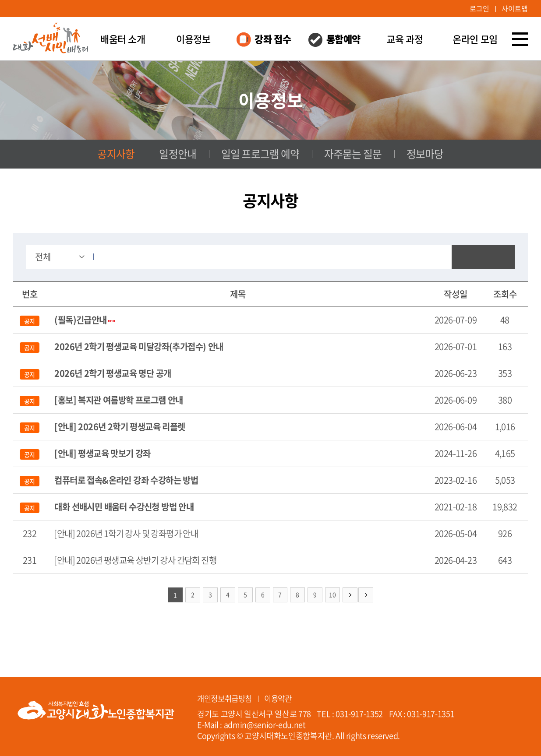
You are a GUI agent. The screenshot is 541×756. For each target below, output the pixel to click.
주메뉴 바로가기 (0, 0)
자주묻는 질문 (353, 155)
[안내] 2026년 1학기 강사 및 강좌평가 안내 (126, 534)
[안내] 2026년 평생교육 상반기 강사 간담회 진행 (135, 561)
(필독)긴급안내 (80, 320)
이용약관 (282, 697)
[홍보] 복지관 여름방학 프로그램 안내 (118, 400)
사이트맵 (515, 9)
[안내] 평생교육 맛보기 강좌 (102, 454)
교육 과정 (405, 39)
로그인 (479, 9)
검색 (483, 257)
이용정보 (193, 39)
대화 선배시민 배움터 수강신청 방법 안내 (124, 507)
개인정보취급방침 (226, 697)
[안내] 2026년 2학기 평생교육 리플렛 (120, 427)
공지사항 (116, 155)
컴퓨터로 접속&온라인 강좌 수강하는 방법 (126, 480)
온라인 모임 (475, 39)
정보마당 (425, 155)
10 (333, 595)
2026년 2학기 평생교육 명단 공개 (113, 374)
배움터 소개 (123, 39)
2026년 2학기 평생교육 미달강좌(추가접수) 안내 (139, 347)
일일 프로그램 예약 (260, 155)
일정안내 (178, 155)
